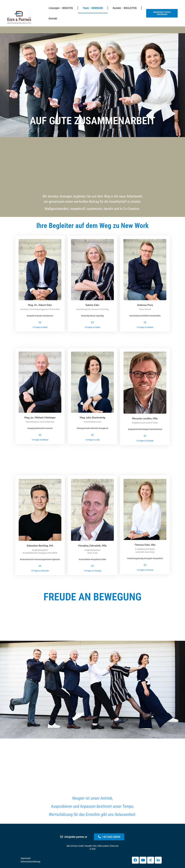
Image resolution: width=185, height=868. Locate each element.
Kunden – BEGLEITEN (125, 8)
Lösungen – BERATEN (61, 8)
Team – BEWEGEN (93, 8)
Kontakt (53, 18)
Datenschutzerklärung (30, 862)
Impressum (26, 858)
